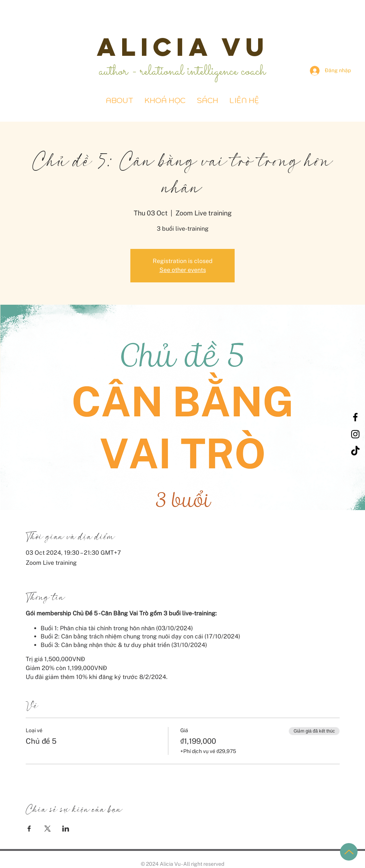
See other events (183, 270)
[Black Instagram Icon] (355, 434)
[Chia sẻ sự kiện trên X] (47, 829)
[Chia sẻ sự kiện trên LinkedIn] (66, 829)
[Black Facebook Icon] (355, 417)
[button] (207, 101)
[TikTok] (355, 451)
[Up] (349, 852)
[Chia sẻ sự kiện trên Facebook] (29, 829)
